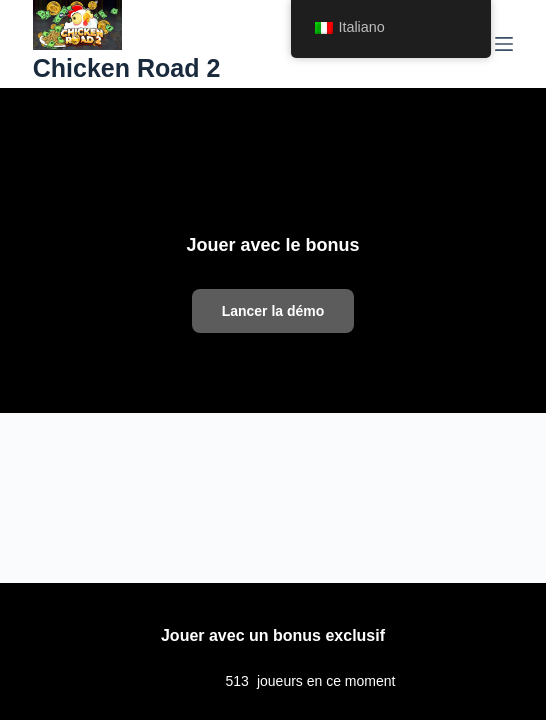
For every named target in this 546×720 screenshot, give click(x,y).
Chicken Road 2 (127, 68)
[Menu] (504, 44)
